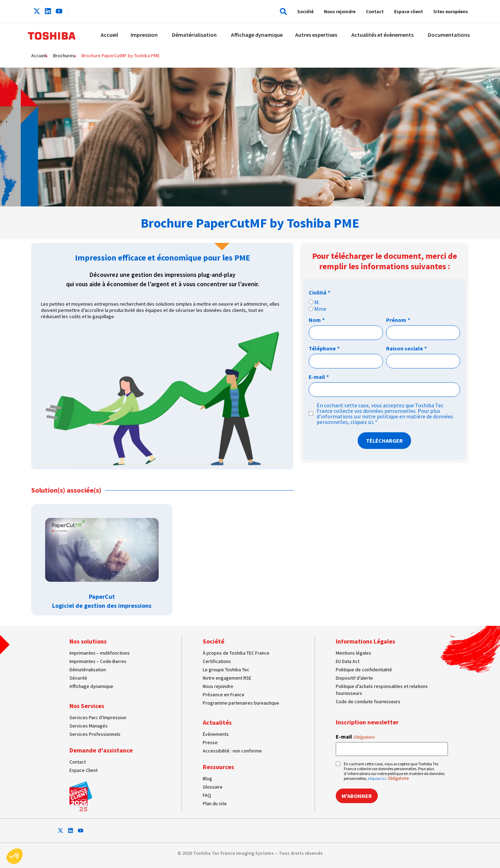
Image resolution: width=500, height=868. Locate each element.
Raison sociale (406, 348)
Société (305, 11)
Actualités (217, 722)
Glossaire (213, 787)
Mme (320, 309)
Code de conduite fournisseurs (368, 701)
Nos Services (87, 706)
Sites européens (451, 11)
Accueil (39, 56)
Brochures (64, 56)
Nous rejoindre (340, 11)
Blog (207, 778)
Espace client (409, 11)
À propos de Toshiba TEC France (236, 653)
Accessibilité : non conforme (232, 751)
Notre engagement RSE (227, 678)
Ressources (218, 767)
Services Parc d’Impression (98, 717)
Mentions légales (353, 653)
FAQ (207, 795)
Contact (375, 11)
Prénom (398, 320)
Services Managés (89, 726)
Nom (317, 320)
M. (317, 302)
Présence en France (224, 695)
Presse (210, 742)
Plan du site (215, 803)
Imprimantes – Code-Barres (98, 661)
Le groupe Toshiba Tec (226, 670)
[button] (282, 11)
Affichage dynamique (91, 686)
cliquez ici (362, 422)
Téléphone (324, 348)
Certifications (217, 661)
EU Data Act (348, 661)
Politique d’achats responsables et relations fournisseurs (382, 690)
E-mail (319, 377)
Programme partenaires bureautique (241, 703)
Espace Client (84, 770)
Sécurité (78, 678)
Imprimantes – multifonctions (100, 653)
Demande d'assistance (101, 750)
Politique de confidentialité (364, 670)
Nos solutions (88, 641)
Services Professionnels (95, 734)
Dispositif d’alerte (354, 678)
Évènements (216, 734)
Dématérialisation (88, 670)
